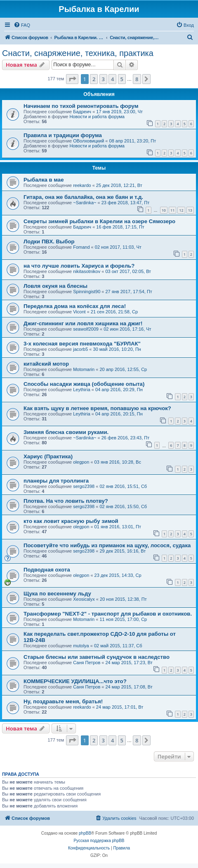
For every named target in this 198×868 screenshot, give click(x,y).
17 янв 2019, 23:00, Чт (119, 112)
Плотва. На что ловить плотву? (66, 501)
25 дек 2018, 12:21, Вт (119, 185)
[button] (72, 79)
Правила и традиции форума (63, 135)
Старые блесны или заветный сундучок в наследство (97, 657)
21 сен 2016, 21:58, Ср (114, 312)
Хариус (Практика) (48, 456)
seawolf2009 (86, 329)
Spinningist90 (87, 292)
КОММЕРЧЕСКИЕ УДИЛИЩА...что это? (75, 681)
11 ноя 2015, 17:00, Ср (123, 619)
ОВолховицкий (88, 141)
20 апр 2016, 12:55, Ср (123, 369)
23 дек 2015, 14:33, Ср (118, 575)
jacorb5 (80, 349)
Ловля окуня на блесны (55, 286)
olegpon (81, 462)
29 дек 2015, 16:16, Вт (123, 551)
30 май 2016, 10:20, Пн (117, 349)
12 (181, 210)
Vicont (79, 312)
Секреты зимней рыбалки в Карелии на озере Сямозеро (99, 221)
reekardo (82, 185)
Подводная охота (47, 570)
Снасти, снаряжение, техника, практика (78, 53)
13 (190, 210)
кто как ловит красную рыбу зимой (71, 521)
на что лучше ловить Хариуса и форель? (79, 266)
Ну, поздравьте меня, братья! (63, 701)
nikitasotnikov (87, 271)
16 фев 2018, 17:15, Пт (120, 227)
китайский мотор (46, 364)
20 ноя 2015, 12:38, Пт (123, 599)
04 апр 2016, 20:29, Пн (119, 390)
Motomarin (84, 369)
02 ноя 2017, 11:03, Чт (118, 247)
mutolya (81, 646)
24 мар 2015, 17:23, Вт (129, 663)
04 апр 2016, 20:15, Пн (119, 414)
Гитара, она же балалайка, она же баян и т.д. (83, 197)
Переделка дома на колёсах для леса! (75, 306)
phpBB (85, 833)
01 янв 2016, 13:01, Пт (118, 527)
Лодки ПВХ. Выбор (49, 241)
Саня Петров (87, 663)
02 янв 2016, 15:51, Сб (123, 486)
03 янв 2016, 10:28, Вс (118, 462)
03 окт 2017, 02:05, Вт (128, 271)
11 (172, 210)
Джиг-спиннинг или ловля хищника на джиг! (83, 323)
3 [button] (103, 79)
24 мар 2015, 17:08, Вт (129, 687)
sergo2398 (84, 486)
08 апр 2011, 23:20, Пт (133, 141)
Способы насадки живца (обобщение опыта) (84, 384)
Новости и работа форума (97, 117)
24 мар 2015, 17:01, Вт (120, 707)
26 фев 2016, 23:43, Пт (126, 438)
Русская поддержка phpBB (99, 841)
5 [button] (122, 79)
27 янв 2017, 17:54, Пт (129, 292)
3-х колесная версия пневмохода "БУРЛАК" (82, 344)
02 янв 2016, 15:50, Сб (123, 506)
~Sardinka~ (85, 203)
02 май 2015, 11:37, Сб (118, 646)
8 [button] (137, 79)
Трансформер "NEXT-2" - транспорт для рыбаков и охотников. (108, 614)
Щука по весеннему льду (57, 594)
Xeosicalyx (84, 599)
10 (164, 210)
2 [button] (94, 79)
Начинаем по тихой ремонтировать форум (81, 106)
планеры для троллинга (56, 481)
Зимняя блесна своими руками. (66, 432)
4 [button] (112, 79)
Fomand (81, 247)
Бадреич (82, 112)
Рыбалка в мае (44, 180)
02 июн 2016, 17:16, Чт (127, 329)
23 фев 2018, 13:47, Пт (126, 203)
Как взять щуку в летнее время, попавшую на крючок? (97, 408)
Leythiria (82, 390)
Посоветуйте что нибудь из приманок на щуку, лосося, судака (107, 545)
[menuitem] (22, 25)
